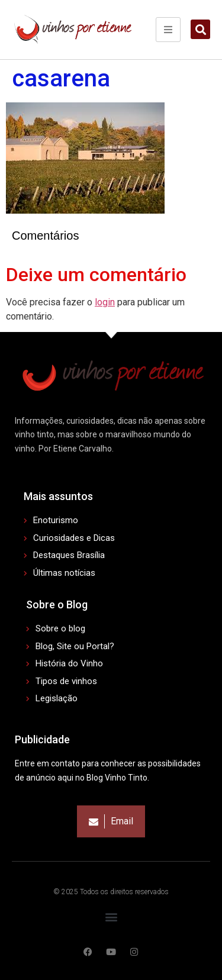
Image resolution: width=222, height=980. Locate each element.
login (105, 302)
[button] (200, 29)
